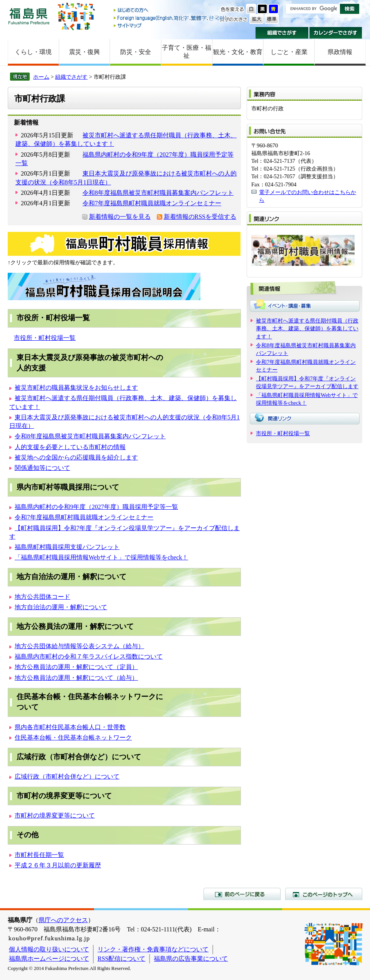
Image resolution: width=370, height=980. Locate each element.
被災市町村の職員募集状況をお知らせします (76, 388)
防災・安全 (136, 52)
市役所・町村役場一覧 (45, 338)
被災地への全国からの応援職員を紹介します (76, 457)
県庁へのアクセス (63, 920)
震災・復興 (84, 52)
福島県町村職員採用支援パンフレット (67, 547)
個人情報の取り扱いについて (49, 949)
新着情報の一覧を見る (120, 217)
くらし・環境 (33, 52)
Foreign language (171, 18)
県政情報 (340, 52)
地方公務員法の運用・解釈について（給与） (76, 678)
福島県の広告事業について (191, 959)
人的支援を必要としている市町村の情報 (70, 447)
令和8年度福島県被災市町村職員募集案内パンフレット (158, 193)
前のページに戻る (242, 894)
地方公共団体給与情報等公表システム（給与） (79, 646)
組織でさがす (282, 33)
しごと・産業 (289, 52)
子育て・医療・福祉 (187, 52)
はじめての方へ (171, 11)
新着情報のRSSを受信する (200, 217)
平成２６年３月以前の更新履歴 (58, 865)
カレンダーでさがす (336, 33)
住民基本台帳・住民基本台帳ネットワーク (73, 738)
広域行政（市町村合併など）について (67, 776)
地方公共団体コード (42, 597)
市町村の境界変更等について (55, 815)
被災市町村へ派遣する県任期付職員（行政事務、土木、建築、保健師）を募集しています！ (307, 328)
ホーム (41, 77)
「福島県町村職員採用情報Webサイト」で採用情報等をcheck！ (101, 557)
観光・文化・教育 (238, 52)
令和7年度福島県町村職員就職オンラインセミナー (152, 203)
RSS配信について (121, 959)
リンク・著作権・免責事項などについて (153, 949)
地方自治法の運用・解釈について (61, 607)
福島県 (29, 16)
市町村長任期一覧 (39, 855)
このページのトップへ (324, 894)
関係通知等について (42, 468)
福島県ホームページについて (49, 959)
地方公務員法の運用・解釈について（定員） (76, 667)
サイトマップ (171, 25)
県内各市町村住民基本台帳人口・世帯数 (70, 727)
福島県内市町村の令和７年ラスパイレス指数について (89, 656)
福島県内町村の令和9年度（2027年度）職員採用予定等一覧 (96, 507)
